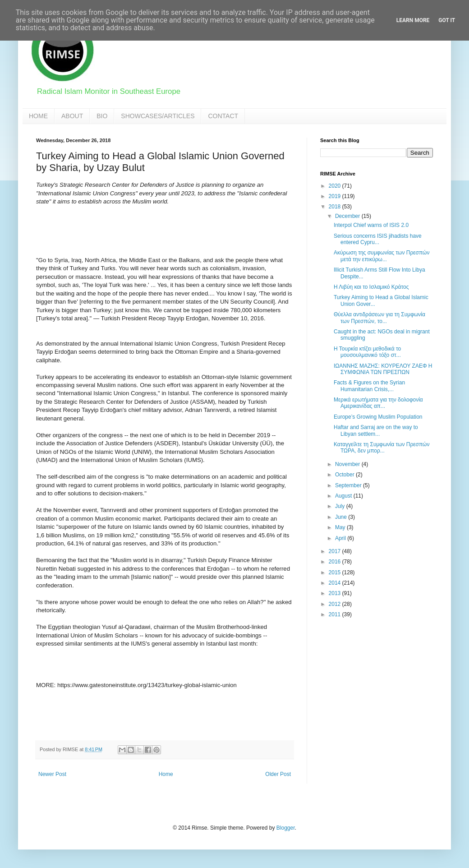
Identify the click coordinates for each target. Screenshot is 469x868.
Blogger (286, 828)
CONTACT (223, 116)
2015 (336, 573)
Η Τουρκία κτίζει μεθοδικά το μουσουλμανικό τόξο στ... (367, 352)
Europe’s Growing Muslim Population (378, 417)
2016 (336, 562)
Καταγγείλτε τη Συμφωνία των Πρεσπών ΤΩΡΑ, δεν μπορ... (382, 448)
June (342, 517)
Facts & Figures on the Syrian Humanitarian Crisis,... (369, 386)
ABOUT (72, 116)
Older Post (278, 774)
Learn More (413, 20)
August (344, 496)
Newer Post (52, 774)
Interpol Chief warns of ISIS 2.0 (371, 225)
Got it (447, 20)
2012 (336, 604)
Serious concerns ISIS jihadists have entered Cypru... (378, 239)
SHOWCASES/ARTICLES (158, 116)
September (349, 485)
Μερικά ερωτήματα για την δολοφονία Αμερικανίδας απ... (378, 403)
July (341, 506)
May (341, 527)
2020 (336, 186)
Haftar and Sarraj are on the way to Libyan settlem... (376, 430)
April (341, 538)
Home (166, 774)
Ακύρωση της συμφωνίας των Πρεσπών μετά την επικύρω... (382, 256)
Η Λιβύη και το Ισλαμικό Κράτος (371, 287)
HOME (38, 116)
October (345, 475)
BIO (102, 116)
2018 (336, 207)
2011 (336, 614)
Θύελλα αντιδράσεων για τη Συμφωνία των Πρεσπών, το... (379, 318)
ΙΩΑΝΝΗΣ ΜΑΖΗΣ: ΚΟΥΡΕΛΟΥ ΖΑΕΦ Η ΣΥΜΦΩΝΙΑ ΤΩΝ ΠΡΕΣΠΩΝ (383, 369)
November (348, 464)
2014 (336, 583)
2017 (336, 551)
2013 (336, 593)
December (348, 216)
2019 (336, 196)
